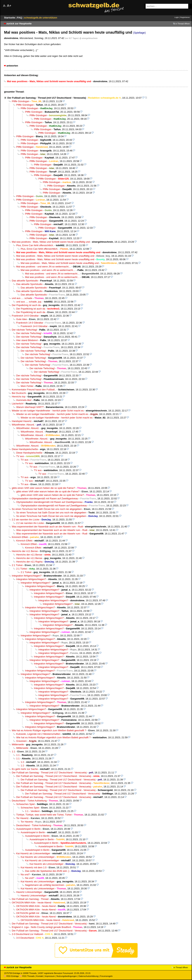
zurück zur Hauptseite (19, 24)
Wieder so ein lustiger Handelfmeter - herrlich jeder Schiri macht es (48, 411)
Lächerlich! (18, 404)
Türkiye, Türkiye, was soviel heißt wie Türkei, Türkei (44, 815)
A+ (9, 6)
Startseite (10, 18)
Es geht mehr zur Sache (25, 769)
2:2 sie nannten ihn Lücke (26, 520)
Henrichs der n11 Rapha (29, 562)
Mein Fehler (27, 386)
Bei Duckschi (19, 393)
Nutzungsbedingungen (67, 976)
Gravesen (21, 741)
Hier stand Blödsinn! (27, 340)
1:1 (13, 751)
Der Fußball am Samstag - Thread (30, 899)
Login (177, 17)
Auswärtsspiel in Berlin (28, 829)
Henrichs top (19, 397)
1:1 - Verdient (32, 811)
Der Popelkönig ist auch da (26, 305)
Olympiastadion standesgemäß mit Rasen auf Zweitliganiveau (45, 498)
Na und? (25, 874)
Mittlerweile (18, 744)
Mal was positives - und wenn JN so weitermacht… (44, 267)
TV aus (20, 456)
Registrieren (185, 17)
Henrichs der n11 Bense (25, 551)
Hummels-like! (24, 400)
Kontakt (40, 976)
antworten (12, 66)
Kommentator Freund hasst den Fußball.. (34, 390)
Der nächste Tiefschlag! (24, 330)
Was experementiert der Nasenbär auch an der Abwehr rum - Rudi (47, 527)
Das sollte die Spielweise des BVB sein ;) (47, 871)
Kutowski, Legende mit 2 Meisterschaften (38, 734)
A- (5, 6)
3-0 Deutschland (25, 938)
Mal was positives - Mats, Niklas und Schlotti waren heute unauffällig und (51, 242)
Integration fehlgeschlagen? (27, 576)
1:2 (22, 762)
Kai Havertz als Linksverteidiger (33, 853)
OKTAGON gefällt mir (28, 913)
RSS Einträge (11, 976)
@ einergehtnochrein (88, 38)
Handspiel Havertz (22, 421)
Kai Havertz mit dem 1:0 (34, 867)
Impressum (50, 976)
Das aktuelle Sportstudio (25, 281)
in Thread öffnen (183, 24)
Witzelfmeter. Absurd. (23, 425)
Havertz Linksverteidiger (29, 892)
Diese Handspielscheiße (25, 449)
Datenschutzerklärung (88, 976)
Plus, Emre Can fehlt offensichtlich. (35, 245)
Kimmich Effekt (20, 537)
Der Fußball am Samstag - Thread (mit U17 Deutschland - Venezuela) (47, 98)
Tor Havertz (22, 818)
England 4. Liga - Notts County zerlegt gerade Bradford (41, 927)
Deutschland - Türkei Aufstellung (29, 801)
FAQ (20, 18)
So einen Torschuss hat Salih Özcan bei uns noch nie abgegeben (47, 509)
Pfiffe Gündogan (21, 101)
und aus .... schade (22, 298)
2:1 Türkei (17, 565)
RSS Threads (27, 976)
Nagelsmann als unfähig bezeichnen (45, 885)
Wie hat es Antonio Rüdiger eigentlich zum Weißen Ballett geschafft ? (49, 730)
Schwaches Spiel (25, 804)
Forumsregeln (106, 976)
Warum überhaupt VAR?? (30, 407)
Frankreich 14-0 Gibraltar (25, 316)
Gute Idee (22, 319)
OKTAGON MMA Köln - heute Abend (32, 903)
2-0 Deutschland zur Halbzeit (27, 934)
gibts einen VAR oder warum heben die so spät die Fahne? (43, 488)
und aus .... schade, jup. (29, 302)
